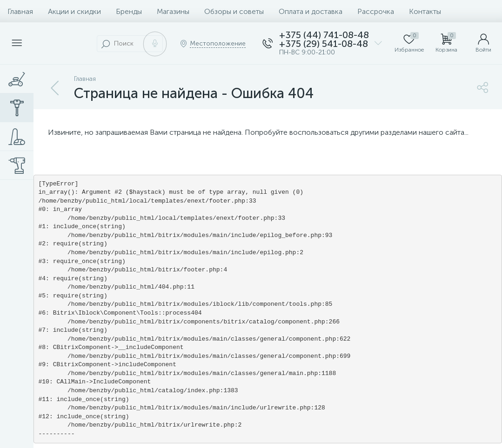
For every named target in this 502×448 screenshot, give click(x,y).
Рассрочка (376, 11)
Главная (20, 11)
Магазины (173, 11)
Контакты (425, 11)
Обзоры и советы (234, 11)
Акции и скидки (74, 11)
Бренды (129, 11)
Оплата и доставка (311, 11)
